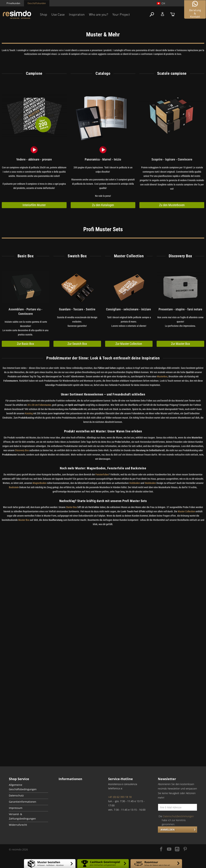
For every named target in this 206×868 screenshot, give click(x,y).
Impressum (16, 808)
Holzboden (135, 483)
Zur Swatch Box (77, 344)
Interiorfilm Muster (34, 205)
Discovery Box (22, 450)
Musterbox (162, 376)
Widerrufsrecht (18, 825)
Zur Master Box (181, 344)
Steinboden (150, 483)
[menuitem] (29, 787)
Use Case (58, 14)
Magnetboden (40, 483)
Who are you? (99, 14)
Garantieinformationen (23, 802)
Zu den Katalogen (103, 205)
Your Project (121, 14)
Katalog (29, 413)
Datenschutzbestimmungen (178, 816)
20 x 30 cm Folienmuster (39, 405)
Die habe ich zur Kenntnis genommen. (176, 820)
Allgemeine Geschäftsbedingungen (23, 787)
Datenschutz (16, 796)
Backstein (14, 487)
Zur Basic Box (25, 344)
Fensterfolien (102, 474)
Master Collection (186, 511)
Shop (44, 14)
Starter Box (71, 507)
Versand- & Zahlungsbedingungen (22, 816)
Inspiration (77, 14)
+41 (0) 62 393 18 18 (120, 797)
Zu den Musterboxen (172, 205)
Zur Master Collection (129, 344)
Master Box (24, 520)
